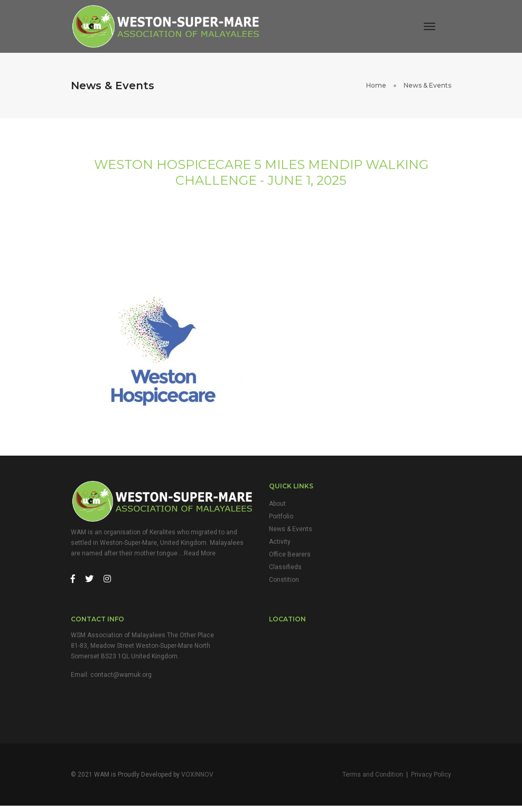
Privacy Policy (431, 780)
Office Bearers (290, 559)
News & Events (291, 533)
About (277, 508)
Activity (280, 546)
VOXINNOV (197, 780)
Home (376, 86)
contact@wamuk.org (121, 679)
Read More (200, 558)
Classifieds (285, 571)
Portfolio (281, 521)
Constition (284, 584)
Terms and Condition (373, 780)
